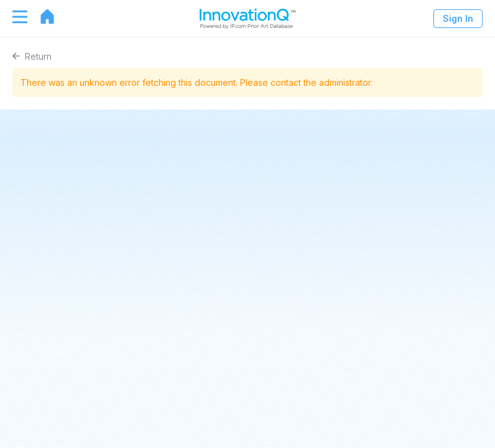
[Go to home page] (41, 17)
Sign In (458, 18)
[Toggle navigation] (14, 17)
